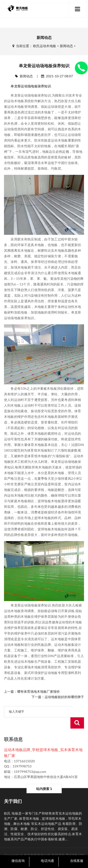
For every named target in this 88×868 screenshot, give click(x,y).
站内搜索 (44, 777)
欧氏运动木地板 (45, 46)
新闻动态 (66, 46)
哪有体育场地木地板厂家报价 (38, 691)
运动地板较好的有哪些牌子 (64, 697)
